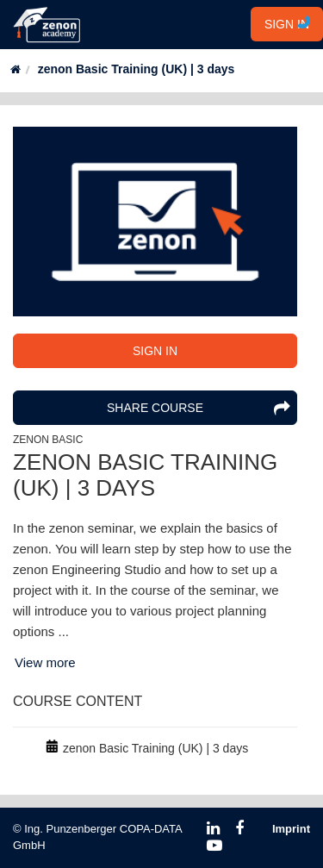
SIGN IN (287, 24)
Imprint (291, 829)
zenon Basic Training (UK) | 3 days (137, 69)
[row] (155, 748)
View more (45, 662)
